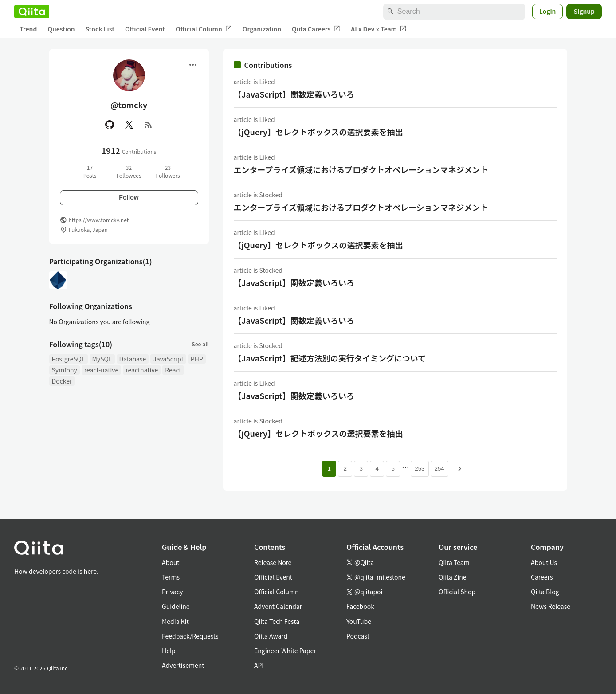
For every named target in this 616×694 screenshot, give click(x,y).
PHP (197, 359)
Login (548, 11)
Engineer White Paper (285, 651)
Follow (129, 197)
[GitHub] (110, 125)
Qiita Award (271, 636)
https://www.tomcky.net (99, 220)
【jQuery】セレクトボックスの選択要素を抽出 (318, 132)
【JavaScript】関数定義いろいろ (294, 94)
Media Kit (175, 621)
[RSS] (149, 125)
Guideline (176, 606)
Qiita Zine (453, 577)
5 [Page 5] (393, 469)
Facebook (360, 606)
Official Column (204, 29)
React (173, 370)
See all (200, 344)
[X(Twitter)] (129, 125)
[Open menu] (193, 65)
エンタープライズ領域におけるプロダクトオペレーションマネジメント (361, 169)
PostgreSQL (69, 359)
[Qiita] (32, 12)
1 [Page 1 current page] (329, 469)
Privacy (172, 592)
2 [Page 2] (345, 469)
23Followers (168, 171)
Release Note (273, 562)
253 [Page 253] (420, 469)
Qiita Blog (545, 592)
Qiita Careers (316, 29)
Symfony (65, 370)
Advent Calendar (278, 606)
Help (169, 651)
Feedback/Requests (190, 636)
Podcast (358, 636)
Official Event (145, 29)
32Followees (129, 171)
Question (61, 29)
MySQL (102, 359)
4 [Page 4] (377, 469)
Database (133, 359)
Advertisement (183, 665)
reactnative (142, 370)
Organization (262, 29)
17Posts (90, 171)
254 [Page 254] (439, 469)
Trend (28, 29)
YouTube (359, 621)
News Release (551, 606)
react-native (102, 370)
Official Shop (457, 592)
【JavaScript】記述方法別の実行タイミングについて (330, 358)
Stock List (100, 29)
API (259, 665)
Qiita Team (454, 562)
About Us (544, 562)
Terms (171, 577)
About (171, 562)
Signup (584, 11)
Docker (62, 381)
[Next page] (460, 469)
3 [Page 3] (361, 469)
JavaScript (168, 359)
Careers (542, 577)
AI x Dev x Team (379, 29)
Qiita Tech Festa (277, 621)
